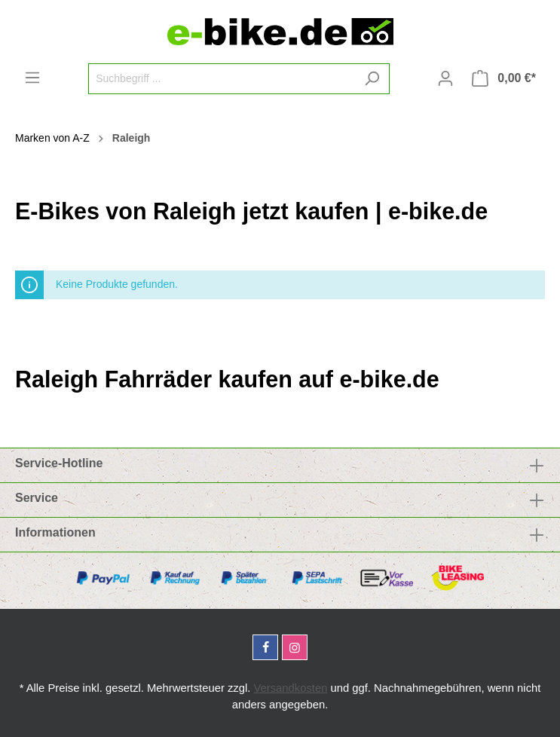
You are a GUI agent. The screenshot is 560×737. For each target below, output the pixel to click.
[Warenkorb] (504, 78)
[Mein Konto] (445, 78)
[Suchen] (372, 79)
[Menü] (32, 78)
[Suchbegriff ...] (222, 79)
